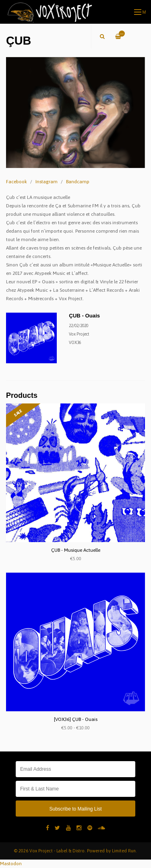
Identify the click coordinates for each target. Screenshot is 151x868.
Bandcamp (78, 182)
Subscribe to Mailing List (75, 809)
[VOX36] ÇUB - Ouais (76, 719)
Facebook (17, 182)
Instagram (47, 182)
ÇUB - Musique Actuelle (76, 550)
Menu (140, 12)
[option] (75, 113)
